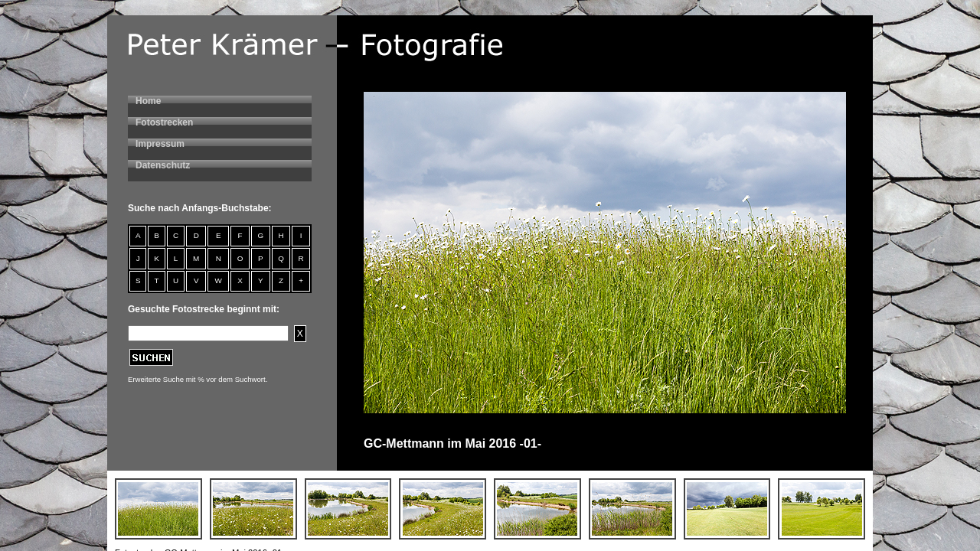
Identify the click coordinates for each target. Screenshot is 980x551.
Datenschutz (163, 165)
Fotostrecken (164, 122)
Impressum (160, 144)
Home (148, 101)
